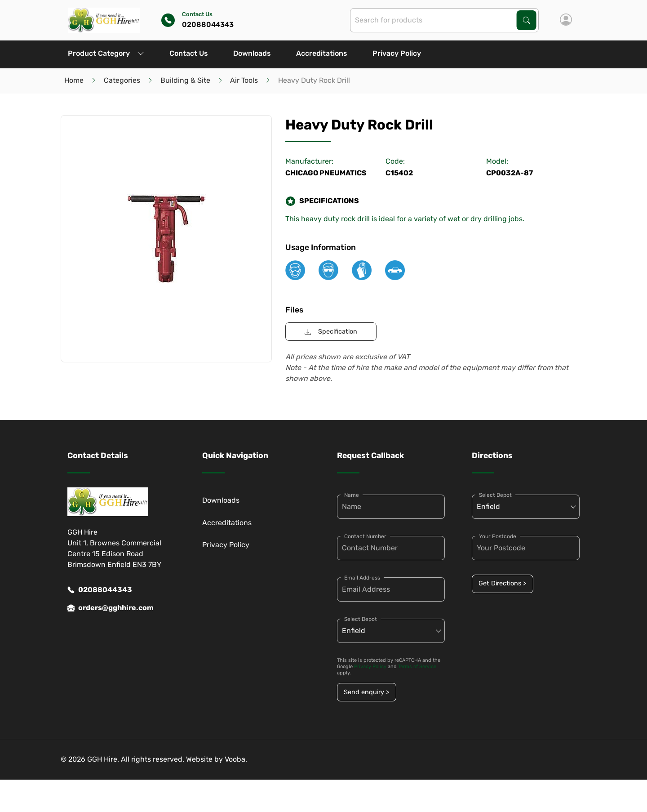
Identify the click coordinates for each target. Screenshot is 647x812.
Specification (331, 332)
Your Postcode (498, 536)
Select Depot (361, 619)
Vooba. (236, 759)
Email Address (362, 578)
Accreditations (322, 53)
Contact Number (365, 536)
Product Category (106, 53)
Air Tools (244, 80)
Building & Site (185, 80)
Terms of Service (417, 667)
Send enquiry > (366, 692)
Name (352, 495)
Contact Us (189, 53)
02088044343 (100, 590)
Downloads (252, 53)
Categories (122, 80)
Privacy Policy (397, 53)
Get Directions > (502, 583)
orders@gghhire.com (111, 608)
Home (74, 80)
